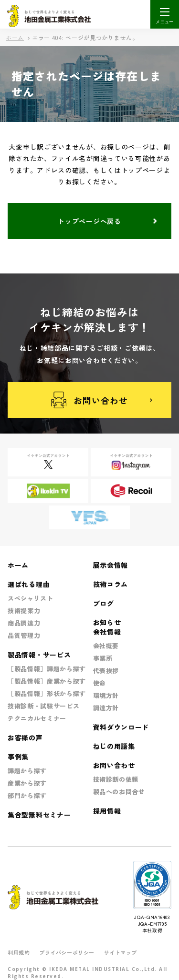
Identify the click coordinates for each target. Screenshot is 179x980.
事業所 (103, 658)
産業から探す (27, 783)
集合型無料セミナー (39, 815)
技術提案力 (24, 611)
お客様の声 (25, 738)
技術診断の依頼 (116, 779)
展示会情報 (111, 565)
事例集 (18, 757)
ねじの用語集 (114, 746)
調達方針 (106, 708)
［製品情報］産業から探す (47, 681)
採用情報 (107, 811)
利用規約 (19, 952)
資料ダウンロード (121, 727)
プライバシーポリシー (67, 952)
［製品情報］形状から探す (47, 693)
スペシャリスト (31, 598)
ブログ (104, 603)
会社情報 (107, 632)
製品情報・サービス (39, 655)
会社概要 (106, 646)
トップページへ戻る (89, 221)
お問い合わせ (89, 400)
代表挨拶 (106, 671)
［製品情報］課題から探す (47, 669)
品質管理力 (24, 635)
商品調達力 (24, 623)
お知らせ (107, 622)
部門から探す (27, 795)
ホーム (15, 37)
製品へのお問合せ (119, 792)
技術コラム (111, 584)
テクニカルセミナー (37, 718)
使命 (100, 683)
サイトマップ (121, 952)
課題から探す (27, 771)
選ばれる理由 (29, 584)
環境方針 (106, 695)
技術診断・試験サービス (43, 706)
